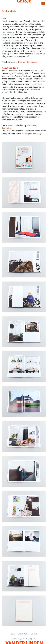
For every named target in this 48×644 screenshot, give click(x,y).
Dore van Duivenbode (28, 62)
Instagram (31, 638)
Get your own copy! (33, 133)
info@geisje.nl (18, 638)
